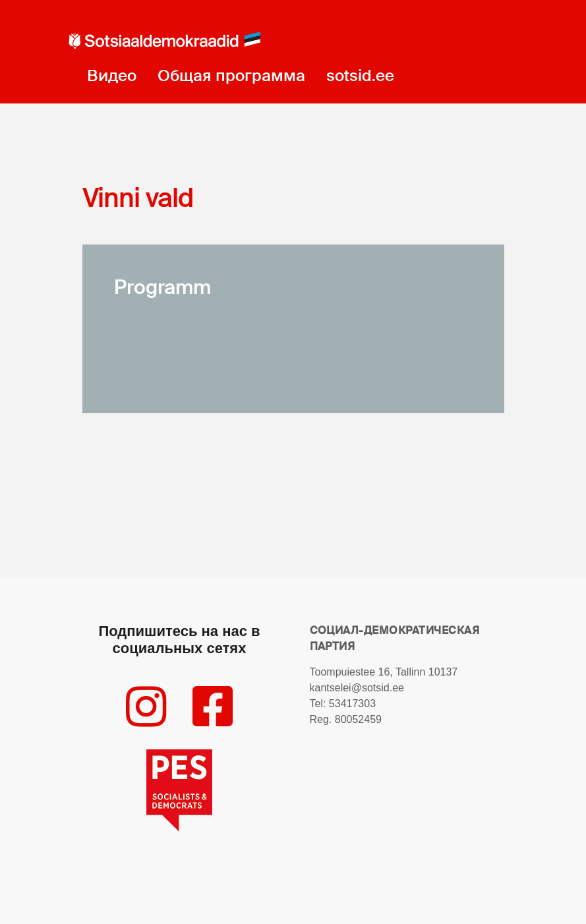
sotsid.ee (360, 75)
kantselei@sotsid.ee (357, 688)
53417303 (352, 704)
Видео (112, 75)
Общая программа (231, 75)
